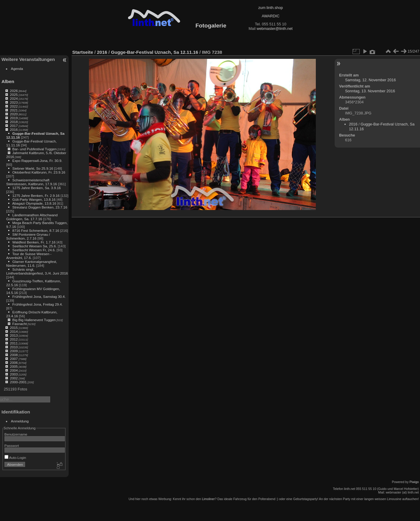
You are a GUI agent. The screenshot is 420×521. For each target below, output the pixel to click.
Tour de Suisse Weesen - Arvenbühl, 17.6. (29, 256)
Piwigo (414, 482)
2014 (14, 331)
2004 (14, 370)
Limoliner (208, 499)
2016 (14, 130)
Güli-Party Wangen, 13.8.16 (34, 199)
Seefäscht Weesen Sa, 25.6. (34, 246)
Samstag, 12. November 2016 (370, 80)
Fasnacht (19, 324)
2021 (14, 110)
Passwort (12, 446)
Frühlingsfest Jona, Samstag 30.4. (39, 296)
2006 (14, 363)
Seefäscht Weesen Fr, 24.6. (34, 250)
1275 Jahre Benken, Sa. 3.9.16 (36, 188)
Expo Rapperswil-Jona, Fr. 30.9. (37, 161)
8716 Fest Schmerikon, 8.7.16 (36, 230)
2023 (14, 102)
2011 (14, 343)
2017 (14, 126)
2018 (14, 122)
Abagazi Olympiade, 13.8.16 (34, 203)
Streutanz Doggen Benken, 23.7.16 (40, 207)
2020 (14, 114)
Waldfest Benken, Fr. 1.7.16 (34, 242)
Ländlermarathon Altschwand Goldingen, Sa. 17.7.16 (32, 217)
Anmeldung (20, 421)
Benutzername (16, 434)
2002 (14, 378)
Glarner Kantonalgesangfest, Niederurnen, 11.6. (32, 263)
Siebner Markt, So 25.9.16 (33, 168)
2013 (14, 335)
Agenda (17, 69)
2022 (14, 106)
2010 (14, 347)
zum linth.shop (271, 8)
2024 (14, 98)
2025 (14, 95)
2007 (14, 359)
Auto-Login (15, 458)
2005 (14, 366)
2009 (14, 351)
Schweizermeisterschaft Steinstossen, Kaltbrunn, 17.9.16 (32, 182)
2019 (14, 118)
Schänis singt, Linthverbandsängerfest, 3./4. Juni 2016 (37, 271)
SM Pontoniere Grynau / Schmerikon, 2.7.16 (28, 236)
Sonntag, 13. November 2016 (370, 91)
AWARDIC (271, 16)
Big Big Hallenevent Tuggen (34, 320)
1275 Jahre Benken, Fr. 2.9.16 (36, 196)
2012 (14, 339)
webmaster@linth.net (275, 29)
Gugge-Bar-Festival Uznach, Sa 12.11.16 (155, 52)
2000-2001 (18, 382)
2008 (14, 355)
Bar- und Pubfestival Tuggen (34, 149)
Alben (8, 81)
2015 (14, 328)
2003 (14, 374)
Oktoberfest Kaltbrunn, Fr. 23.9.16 (39, 172)
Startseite (83, 52)
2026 (14, 91)
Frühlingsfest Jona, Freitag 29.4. (37, 304)
